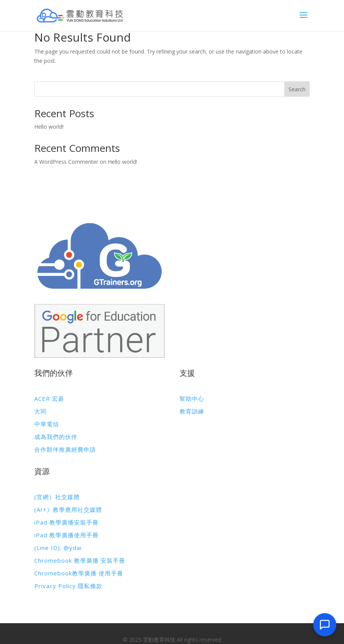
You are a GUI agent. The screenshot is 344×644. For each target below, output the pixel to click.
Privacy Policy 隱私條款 (68, 586)
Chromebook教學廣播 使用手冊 (79, 573)
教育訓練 (192, 411)
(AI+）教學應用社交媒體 (68, 509)
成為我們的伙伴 (56, 437)
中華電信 (47, 424)
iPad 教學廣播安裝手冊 (66, 522)
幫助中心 (192, 399)
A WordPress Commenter (66, 162)
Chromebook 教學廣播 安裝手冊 (80, 560)
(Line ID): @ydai (58, 548)
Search (297, 89)
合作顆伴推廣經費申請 (65, 449)
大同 (40, 411)
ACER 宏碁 (49, 399)
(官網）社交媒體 (57, 497)
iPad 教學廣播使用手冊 (66, 535)
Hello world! (49, 127)
